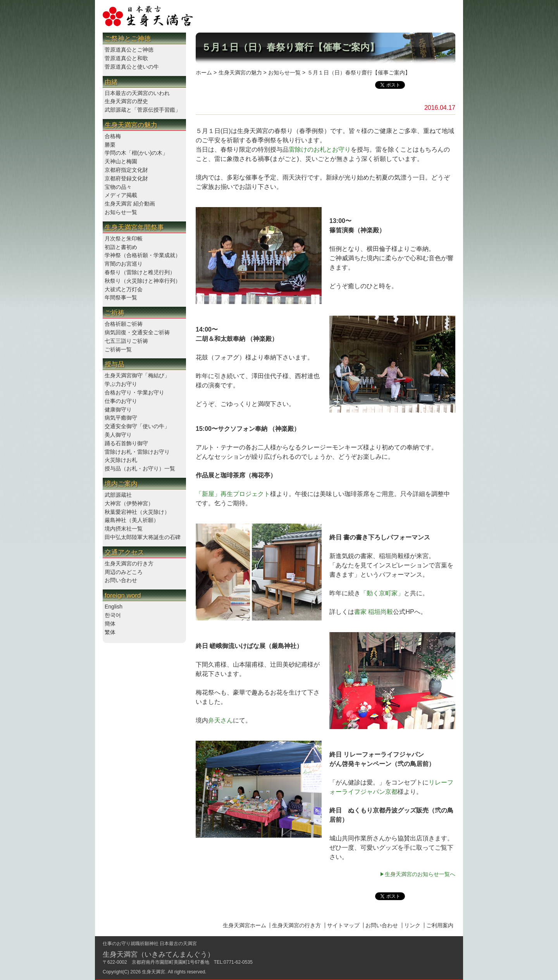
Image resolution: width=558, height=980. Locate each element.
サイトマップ (343, 925)
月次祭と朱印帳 (124, 239)
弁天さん (220, 720)
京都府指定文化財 (126, 170)
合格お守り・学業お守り (134, 392)
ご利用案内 (440, 925)
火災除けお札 (121, 460)
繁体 (110, 632)
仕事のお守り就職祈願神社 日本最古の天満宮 (150, 944)
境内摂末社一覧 (124, 529)
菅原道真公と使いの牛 (132, 67)
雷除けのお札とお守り (320, 150)
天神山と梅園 (121, 161)
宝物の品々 (118, 187)
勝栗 (110, 145)
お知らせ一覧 (121, 212)
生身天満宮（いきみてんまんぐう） (158, 954)
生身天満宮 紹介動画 (130, 204)
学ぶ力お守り (121, 384)
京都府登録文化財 (126, 178)
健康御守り (118, 410)
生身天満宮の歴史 (126, 101)
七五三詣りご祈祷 (126, 341)
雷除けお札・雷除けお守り (137, 452)
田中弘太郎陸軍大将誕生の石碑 (143, 537)
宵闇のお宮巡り (124, 264)
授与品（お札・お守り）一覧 (140, 468)
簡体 (110, 624)
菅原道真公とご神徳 (129, 50)
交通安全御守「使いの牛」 (137, 426)
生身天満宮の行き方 (129, 563)
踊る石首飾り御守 (126, 443)
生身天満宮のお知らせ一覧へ (420, 874)
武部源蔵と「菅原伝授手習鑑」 (143, 110)
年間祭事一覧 (121, 297)
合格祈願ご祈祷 (124, 324)
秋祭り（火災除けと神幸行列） (143, 281)
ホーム (204, 73)
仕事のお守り (121, 401)
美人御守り (118, 435)
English (114, 607)
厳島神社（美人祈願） (132, 520)
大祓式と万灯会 (124, 289)
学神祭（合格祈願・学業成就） (143, 255)
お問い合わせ (121, 580)
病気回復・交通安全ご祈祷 (137, 332)
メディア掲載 (121, 195)
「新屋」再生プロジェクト (233, 494)
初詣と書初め (121, 247)
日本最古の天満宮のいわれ (137, 93)
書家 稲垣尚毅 (374, 612)
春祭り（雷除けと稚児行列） (140, 272)
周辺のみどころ (124, 572)
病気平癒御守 (121, 418)
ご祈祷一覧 (118, 349)
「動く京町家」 (382, 593)
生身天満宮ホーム (245, 925)
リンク (412, 925)
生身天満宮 (153, 972)
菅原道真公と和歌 (126, 58)
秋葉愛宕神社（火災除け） (137, 512)
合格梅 (113, 136)
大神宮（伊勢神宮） (129, 503)
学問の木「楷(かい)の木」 (136, 153)
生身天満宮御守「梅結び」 (137, 375)
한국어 (113, 615)
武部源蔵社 (118, 495)
